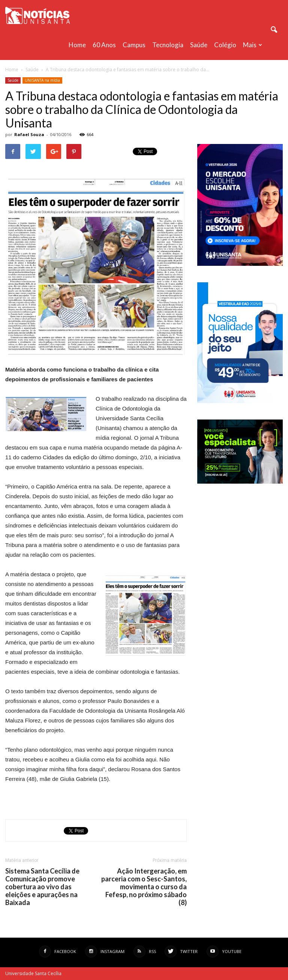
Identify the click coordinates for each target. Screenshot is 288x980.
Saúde (199, 45)
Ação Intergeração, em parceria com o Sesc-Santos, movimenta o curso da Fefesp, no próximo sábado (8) (144, 887)
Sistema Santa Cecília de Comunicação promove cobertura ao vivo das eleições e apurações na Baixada (42, 887)
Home (77, 45)
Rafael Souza (29, 134)
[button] (274, 30)
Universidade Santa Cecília (33, 973)
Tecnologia (168, 45)
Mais (253, 45)
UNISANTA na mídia (42, 80)
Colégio (225, 45)
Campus (134, 45)
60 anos (104, 45)
